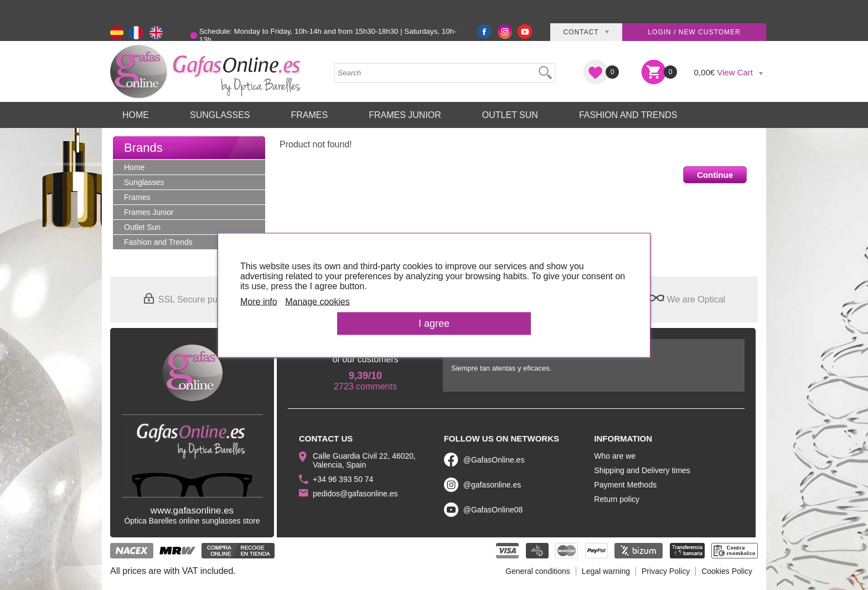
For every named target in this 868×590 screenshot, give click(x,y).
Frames (309, 115)
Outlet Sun (510, 115)
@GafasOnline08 (493, 510)
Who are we (615, 456)
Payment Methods (625, 485)
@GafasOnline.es (494, 460)
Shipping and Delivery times (642, 470)
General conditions (538, 571)
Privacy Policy (666, 571)
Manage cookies (317, 301)
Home (136, 115)
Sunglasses (220, 115)
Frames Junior (405, 115)
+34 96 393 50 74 (343, 479)
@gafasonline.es (492, 485)
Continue (715, 175)
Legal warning (606, 571)
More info (259, 301)
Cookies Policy (727, 571)
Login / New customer (694, 32)
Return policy (617, 499)
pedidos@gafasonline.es (355, 494)
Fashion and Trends (628, 115)
